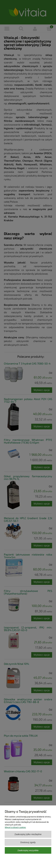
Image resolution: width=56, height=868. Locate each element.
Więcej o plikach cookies (15, 827)
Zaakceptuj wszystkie (28, 850)
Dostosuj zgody (28, 842)
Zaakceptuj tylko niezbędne (28, 834)
